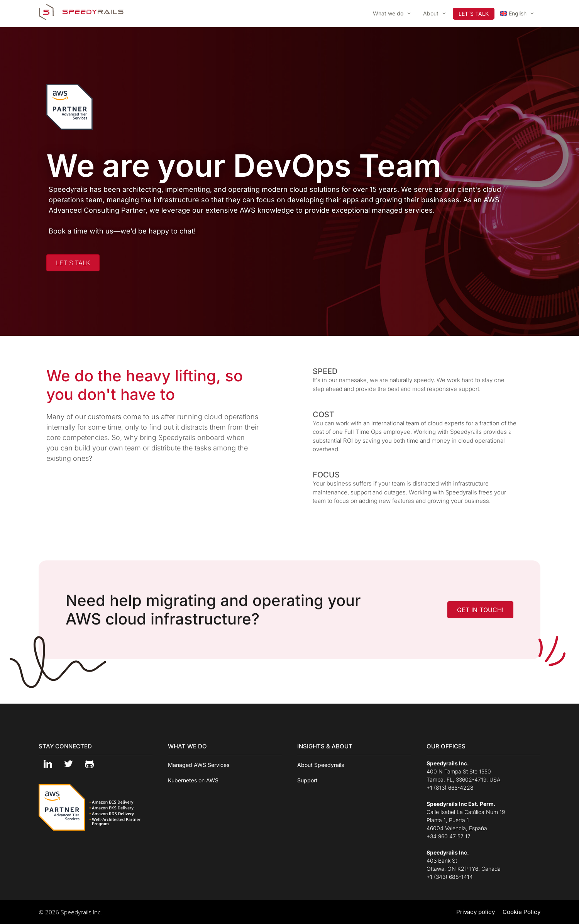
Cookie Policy (521, 912)
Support (307, 780)
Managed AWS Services (199, 765)
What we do (395, 14)
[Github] (89, 764)
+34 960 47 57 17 (449, 836)
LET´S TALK (474, 14)
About (438, 14)
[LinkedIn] (47, 764)
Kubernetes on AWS (193, 780)
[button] (73, 263)
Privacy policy (476, 912)
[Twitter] (68, 764)
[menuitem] (517, 14)
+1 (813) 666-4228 (450, 788)
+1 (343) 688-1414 (450, 877)
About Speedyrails (321, 765)
